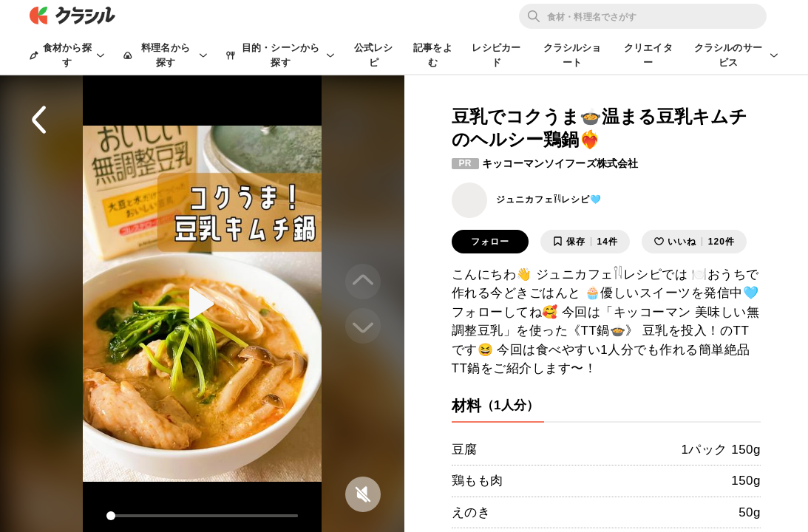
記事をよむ (433, 55)
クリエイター (648, 55)
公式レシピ (374, 55)
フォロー (490, 242)
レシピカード (496, 55)
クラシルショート (573, 55)
